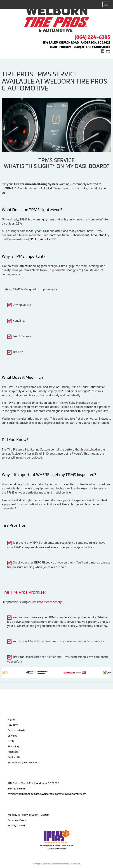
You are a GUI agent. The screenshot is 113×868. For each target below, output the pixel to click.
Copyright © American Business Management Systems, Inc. (56, 864)
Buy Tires (13, 725)
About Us (13, 752)
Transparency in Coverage (22, 763)
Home (11, 720)
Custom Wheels (16, 730)
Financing (13, 746)
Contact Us (14, 757)
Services (12, 736)
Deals (11, 741)
